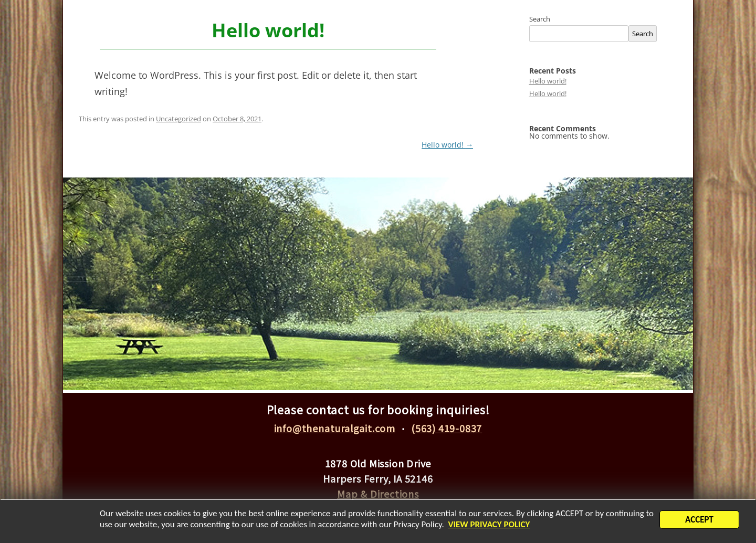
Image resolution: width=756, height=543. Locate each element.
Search (540, 19)
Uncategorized (178, 119)
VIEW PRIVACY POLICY (499, 526)
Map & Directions (378, 494)
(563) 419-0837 (447, 428)
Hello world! (447, 145)
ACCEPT (699, 522)
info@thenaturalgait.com (335, 428)
